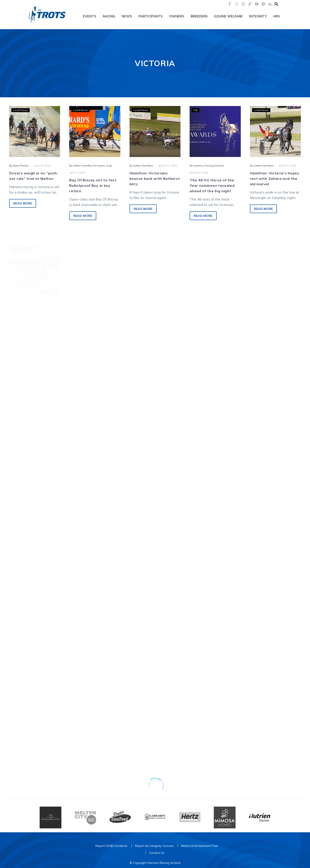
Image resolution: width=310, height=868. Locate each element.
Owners (177, 16)
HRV (277, 16)
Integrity (258, 16)
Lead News (20, 110)
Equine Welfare (228, 16)
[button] (276, 4)
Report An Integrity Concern (154, 846)
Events (90, 16)
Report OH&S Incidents (111, 846)
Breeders (199, 16)
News (127, 16)
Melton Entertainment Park (200, 846)
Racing (109, 16)
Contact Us (157, 853)
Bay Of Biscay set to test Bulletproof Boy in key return (93, 186)
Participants (151, 16)
